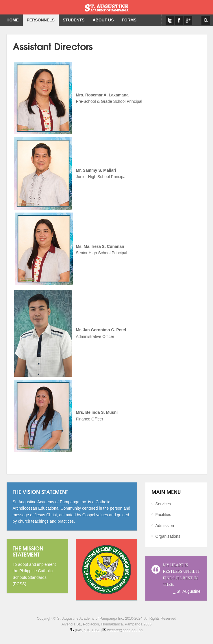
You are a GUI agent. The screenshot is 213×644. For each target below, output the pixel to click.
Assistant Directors (53, 46)
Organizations (168, 536)
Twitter (170, 20)
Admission (165, 526)
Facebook (179, 20)
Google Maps (188, 20)
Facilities (163, 515)
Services (163, 504)
